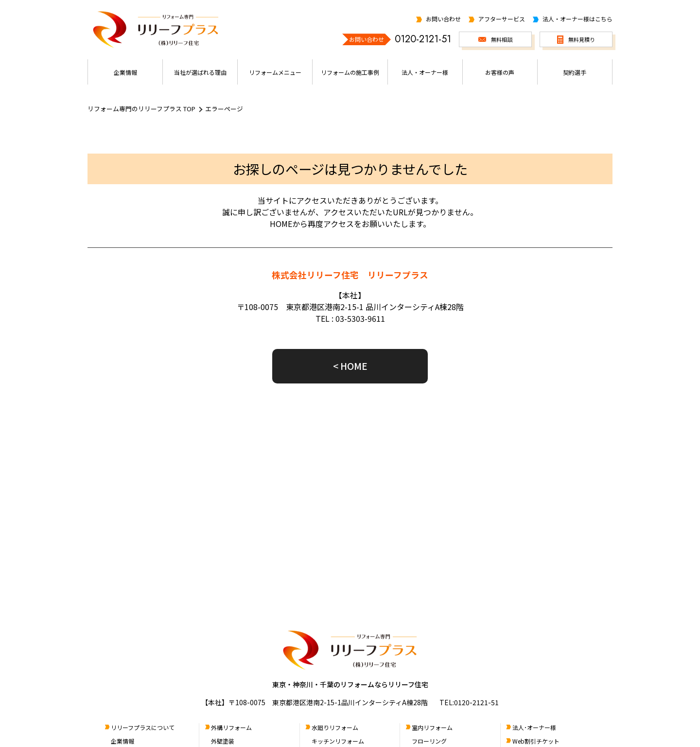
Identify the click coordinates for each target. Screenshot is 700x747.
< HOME (350, 366)
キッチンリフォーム (338, 741)
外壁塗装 (223, 741)
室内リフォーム (432, 727)
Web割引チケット (536, 741)
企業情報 (122, 741)
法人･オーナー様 (534, 727)
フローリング (429, 741)
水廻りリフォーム (335, 727)
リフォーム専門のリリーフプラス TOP (141, 109)
